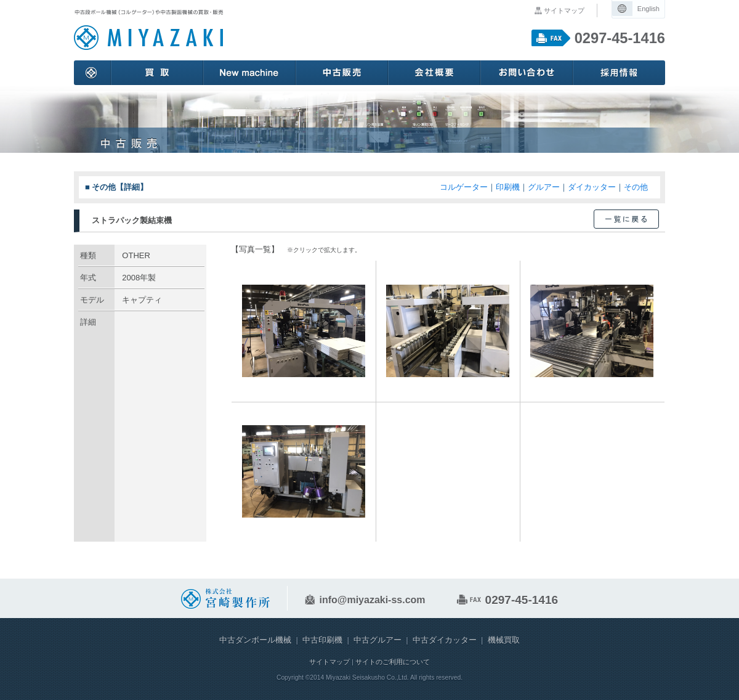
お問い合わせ (527, 73)
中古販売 (342, 73)
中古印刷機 (322, 640)
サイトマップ (564, 10)
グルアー (544, 187)
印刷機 (508, 187)
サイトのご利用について (393, 662)
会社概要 (434, 73)
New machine (249, 73)
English (648, 9)
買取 (157, 73)
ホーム (92, 73)
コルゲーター (464, 187)
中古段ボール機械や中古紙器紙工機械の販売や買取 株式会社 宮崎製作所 (148, 30)
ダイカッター (592, 187)
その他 (636, 187)
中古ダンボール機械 (255, 640)
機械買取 (504, 640)
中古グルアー (378, 640)
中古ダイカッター (445, 640)
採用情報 (619, 73)
